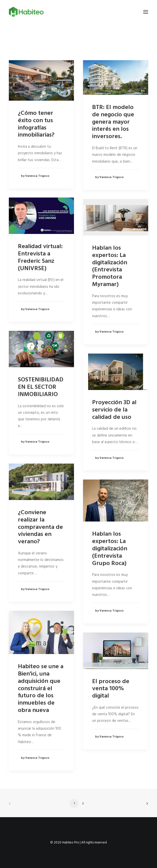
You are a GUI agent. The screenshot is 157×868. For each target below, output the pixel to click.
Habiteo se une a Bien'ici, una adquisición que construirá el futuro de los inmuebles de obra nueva (41, 689)
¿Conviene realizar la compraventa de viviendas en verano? (40, 527)
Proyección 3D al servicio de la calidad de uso (114, 410)
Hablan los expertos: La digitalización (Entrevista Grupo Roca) (110, 549)
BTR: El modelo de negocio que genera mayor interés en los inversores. (113, 122)
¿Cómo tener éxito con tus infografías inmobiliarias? (36, 124)
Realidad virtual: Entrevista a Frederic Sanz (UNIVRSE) (40, 257)
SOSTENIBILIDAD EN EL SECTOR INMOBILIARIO (41, 387)
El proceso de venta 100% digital (111, 689)
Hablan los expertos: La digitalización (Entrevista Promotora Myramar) (110, 266)
